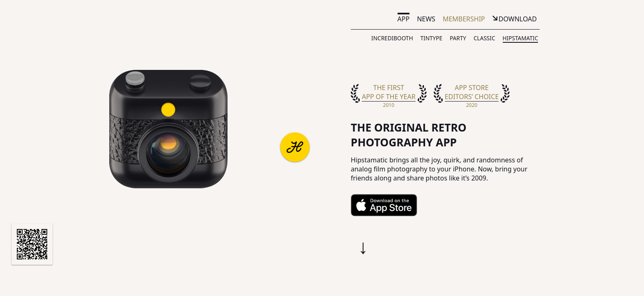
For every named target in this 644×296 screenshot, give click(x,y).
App (404, 19)
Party (458, 38)
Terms (130, 277)
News (426, 19)
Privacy (161, 277)
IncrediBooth (392, 38)
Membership (464, 19)
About (25, 277)
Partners (60, 277)
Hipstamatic (520, 38)
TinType (431, 38)
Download (518, 19)
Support (98, 277)
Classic (484, 38)
